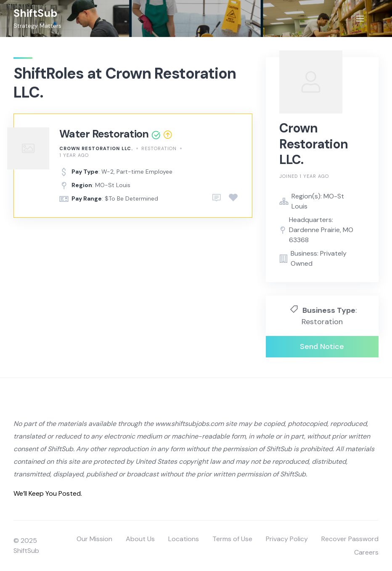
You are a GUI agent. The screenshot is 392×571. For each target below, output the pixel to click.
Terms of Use (232, 539)
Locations (184, 539)
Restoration (159, 148)
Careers (366, 552)
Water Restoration (104, 134)
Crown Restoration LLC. (96, 148)
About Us (140, 539)
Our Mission (94, 539)
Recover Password (350, 539)
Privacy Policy (287, 539)
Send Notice (322, 346)
